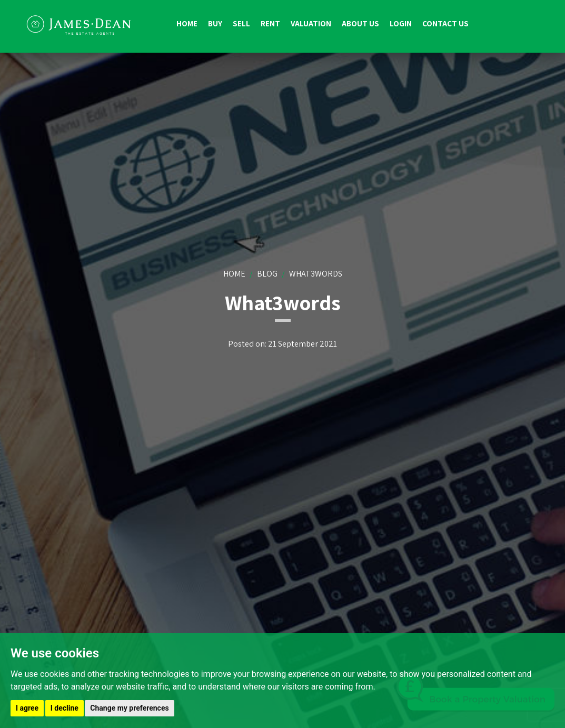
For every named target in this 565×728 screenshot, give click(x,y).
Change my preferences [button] (129, 708)
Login (401, 23)
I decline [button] (65, 708)
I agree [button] (27, 708)
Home (187, 23)
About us (360, 23)
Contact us (445, 23)
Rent (270, 23)
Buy (215, 23)
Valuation (311, 23)
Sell (241, 23)
